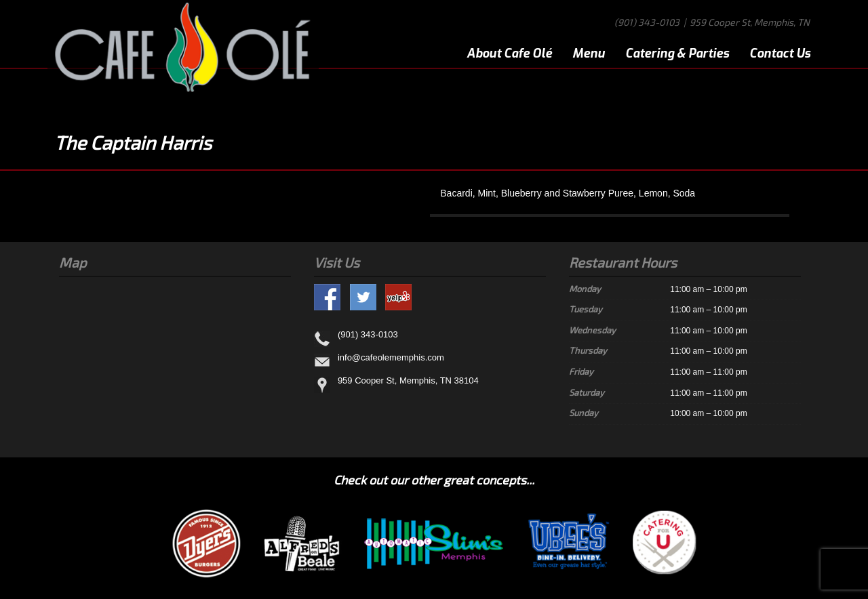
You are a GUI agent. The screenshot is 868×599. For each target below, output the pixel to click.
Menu (589, 54)
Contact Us (780, 54)
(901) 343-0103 (647, 22)
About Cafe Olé (509, 54)
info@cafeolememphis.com (391, 357)
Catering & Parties (677, 54)
